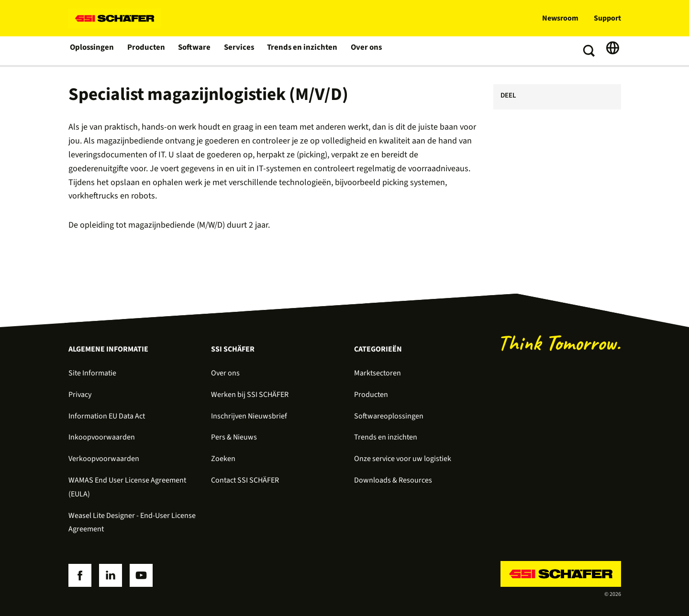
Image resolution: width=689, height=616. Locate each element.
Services (238, 51)
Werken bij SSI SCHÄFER (250, 395)
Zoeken (223, 459)
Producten (146, 51)
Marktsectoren (378, 373)
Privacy (80, 395)
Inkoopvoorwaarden (102, 437)
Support (607, 18)
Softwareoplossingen (389, 416)
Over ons (360, 51)
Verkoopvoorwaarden (104, 459)
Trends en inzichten (298, 51)
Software (194, 51)
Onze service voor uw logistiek (403, 459)
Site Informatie (92, 373)
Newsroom (560, 18)
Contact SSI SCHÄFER (245, 480)
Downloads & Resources (393, 480)
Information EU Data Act (107, 416)
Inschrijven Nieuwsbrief (249, 416)
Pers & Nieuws (234, 437)
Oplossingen (92, 51)
